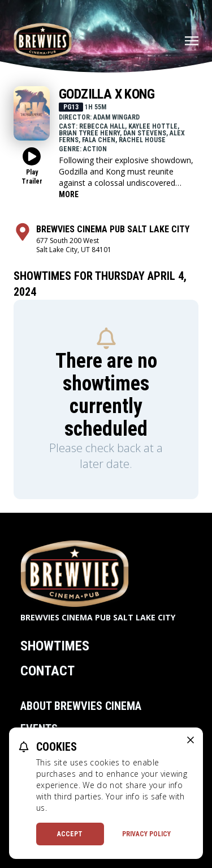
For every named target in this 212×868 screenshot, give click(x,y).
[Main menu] (192, 41)
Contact (47, 671)
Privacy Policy (146, 834)
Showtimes (55, 646)
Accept (70, 834)
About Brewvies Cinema (81, 706)
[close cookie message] (191, 740)
